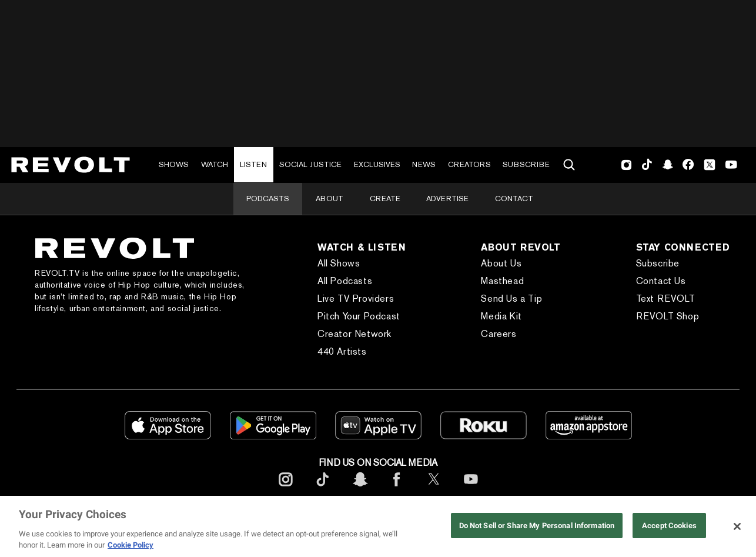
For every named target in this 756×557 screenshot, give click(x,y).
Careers (499, 334)
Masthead (502, 281)
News (424, 164)
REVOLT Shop (668, 316)
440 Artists (342, 351)
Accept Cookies (669, 526)
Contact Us (661, 281)
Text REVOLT (666, 298)
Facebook (688, 165)
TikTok (647, 165)
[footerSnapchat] (360, 488)
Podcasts (268, 199)
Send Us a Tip (511, 298)
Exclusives (377, 164)
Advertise (447, 199)
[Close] (737, 526)
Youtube (731, 166)
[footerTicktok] (323, 488)
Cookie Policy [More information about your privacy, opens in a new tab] (131, 545)
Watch (215, 164)
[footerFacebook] (397, 488)
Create (385, 199)
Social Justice (310, 164)
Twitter (710, 165)
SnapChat (668, 165)
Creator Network (354, 334)
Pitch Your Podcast (359, 316)
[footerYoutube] (471, 488)
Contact (514, 199)
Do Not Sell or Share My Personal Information (537, 526)
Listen (253, 164)
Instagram (627, 165)
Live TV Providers (356, 298)
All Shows (339, 263)
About (330, 199)
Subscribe (526, 164)
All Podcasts (345, 281)
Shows (174, 164)
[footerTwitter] (434, 488)
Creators (469, 164)
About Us (501, 263)
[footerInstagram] (286, 488)
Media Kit (501, 316)
